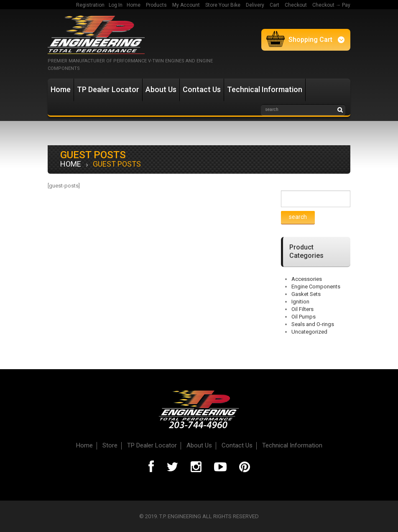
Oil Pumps (304, 317)
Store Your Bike (223, 5)
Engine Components (316, 287)
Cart (274, 5)
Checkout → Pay (331, 5)
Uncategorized (309, 332)
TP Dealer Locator (108, 89)
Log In (116, 5)
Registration (90, 5)
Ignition (300, 302)
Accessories (307, 279)
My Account (186, 5)
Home (134, 5)
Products (156, 5)
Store (110, 445)
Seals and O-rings (313, 324)
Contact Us (202, 89)
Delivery (255, 5)
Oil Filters (302, 309)
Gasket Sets (306, 294)
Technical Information (265, 89)
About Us (161, 89)
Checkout (296, 5)
